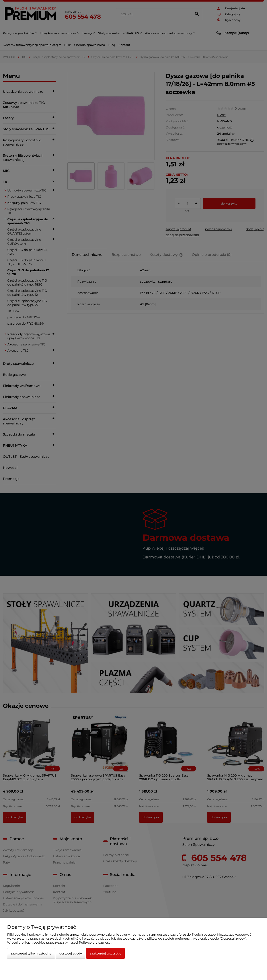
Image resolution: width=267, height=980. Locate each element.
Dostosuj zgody (71, 953)
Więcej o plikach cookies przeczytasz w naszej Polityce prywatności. (60, 943)
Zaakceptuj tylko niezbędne (31, 953)
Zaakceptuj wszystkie (105, 953)
